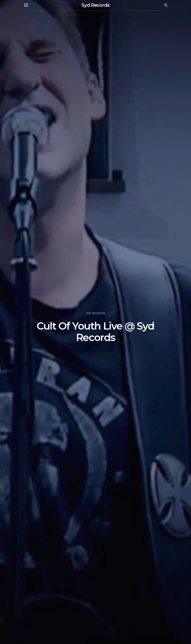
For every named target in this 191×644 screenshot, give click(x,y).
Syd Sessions (95, 313)
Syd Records (95, 5)
